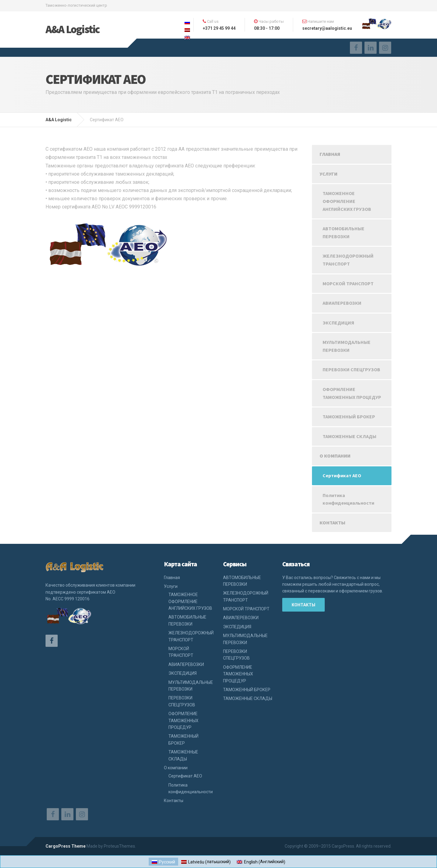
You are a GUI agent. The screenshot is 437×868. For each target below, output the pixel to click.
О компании (335, 456)
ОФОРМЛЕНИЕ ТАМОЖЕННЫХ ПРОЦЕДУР (352, 393)
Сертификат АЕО (342, 475)
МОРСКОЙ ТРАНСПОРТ (348, 283)
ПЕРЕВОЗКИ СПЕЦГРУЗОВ (351, 369)
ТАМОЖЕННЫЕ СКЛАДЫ (349, 436)
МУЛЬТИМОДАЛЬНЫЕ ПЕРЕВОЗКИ (347, 346)
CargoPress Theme (66, 846)
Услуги (329, 174)
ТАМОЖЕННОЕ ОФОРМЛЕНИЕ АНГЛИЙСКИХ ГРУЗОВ (347, 201)
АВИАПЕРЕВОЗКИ (342, 303)
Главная (330, 154)
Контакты (332, 523)
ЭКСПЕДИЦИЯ (338, 323)
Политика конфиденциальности (348, 499)
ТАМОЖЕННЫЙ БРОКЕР (349, 417)
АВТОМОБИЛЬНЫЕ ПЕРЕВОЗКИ (344, 232)
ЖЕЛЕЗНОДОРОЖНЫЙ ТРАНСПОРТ (348, 260)
